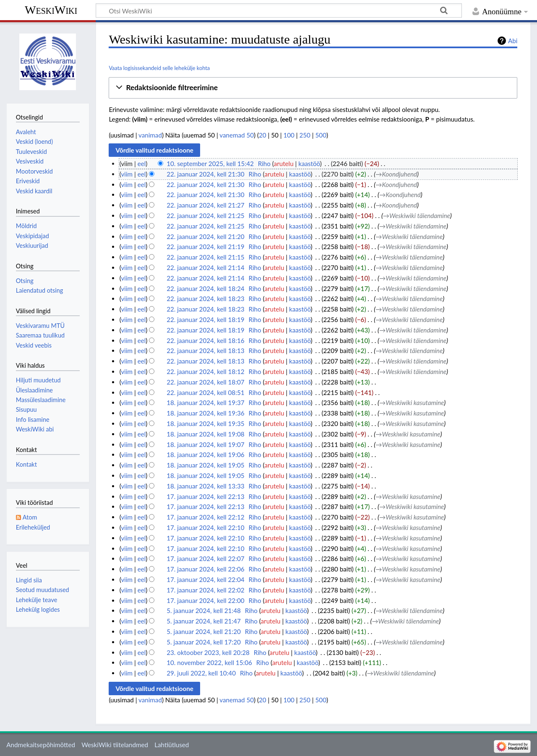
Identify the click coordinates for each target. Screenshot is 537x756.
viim (127, 174)
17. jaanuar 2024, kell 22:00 (205, 600)
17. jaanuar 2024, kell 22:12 (205, 517)
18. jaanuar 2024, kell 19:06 (205, 455)
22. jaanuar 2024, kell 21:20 (205, 236)
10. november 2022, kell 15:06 (209, 662)
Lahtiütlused (172, 745)
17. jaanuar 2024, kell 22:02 (205, 590)
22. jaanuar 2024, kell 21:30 (205, 174)
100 (289, 135)
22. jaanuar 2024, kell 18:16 (205, 340)
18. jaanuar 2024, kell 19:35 (205, 423)
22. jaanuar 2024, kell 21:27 (205, 205)
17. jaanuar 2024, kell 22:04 (205, 579)
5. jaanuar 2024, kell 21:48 (204, 611)
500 (321, 135)
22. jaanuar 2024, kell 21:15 (205, 257)
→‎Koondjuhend (396, 174)
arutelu (284, 164)
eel (142, 164)
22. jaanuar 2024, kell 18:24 (205, 288)
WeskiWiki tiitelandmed (115, 745)
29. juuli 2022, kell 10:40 (201, 673)
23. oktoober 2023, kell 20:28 (208, 652)
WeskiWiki (51, 10)
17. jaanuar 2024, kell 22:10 (205, 527)
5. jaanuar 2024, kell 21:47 (204, 621)
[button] (313, 88)
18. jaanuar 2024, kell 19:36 (205, 413)
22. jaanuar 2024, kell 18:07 (205, 382)
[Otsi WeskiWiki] (279, 10)
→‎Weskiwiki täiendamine (417, 216)
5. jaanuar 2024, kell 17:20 (204, 642)
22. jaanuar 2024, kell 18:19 (205, 320)
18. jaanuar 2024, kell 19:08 (205, 434)
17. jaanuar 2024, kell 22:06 (205, 569)
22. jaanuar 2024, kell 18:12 (205, 372)
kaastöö (309, 164)
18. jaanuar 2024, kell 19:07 (205, 444)
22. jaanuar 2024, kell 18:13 (205, 351)
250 (305, 135)
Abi (513, 41)
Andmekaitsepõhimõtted (41, 745)
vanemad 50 (237, 135)
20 (263, 135)
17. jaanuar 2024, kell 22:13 (205, 496)
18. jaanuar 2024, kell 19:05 (205, 465)
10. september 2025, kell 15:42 (210, 164)
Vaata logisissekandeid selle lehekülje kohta (159, 68)
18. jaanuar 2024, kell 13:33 (205, 486)
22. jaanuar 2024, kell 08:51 (205, 392)
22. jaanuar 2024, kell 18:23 (205, 299)
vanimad (150, 135)
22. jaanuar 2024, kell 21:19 (205, 247)
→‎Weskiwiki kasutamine (412, 403)
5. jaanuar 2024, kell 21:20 (204, 631)
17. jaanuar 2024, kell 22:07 (205, 559)
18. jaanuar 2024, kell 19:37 (205, 403)
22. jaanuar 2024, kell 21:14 (205, 268)
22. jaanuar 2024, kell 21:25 (205, 216)
